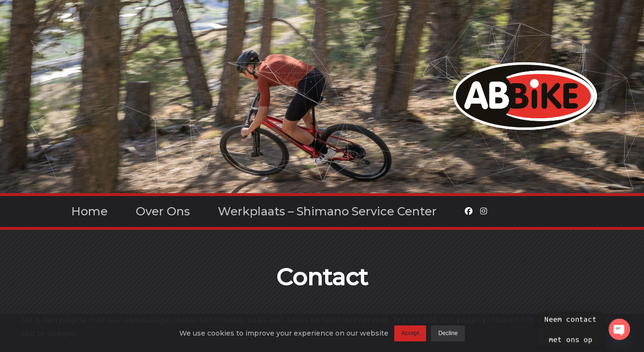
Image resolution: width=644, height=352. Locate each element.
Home (89, 211)
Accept (410, 336)
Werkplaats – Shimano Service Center (327, 211)
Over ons (163, 211)
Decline (448, 336)
